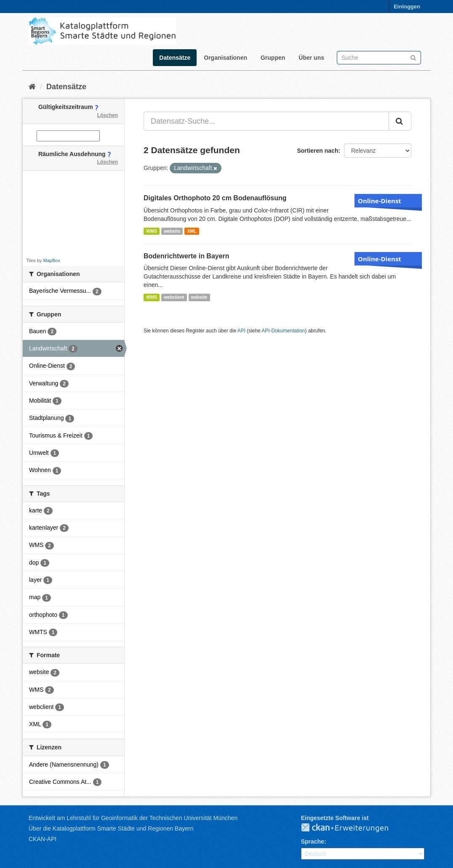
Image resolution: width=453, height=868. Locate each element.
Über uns (311, 58)
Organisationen (225, 58)
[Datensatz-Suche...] (266, 121)
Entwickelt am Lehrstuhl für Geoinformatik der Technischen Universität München (133, 818)
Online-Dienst (380, 201)
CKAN (352, 828)
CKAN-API (43, 839)
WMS (152, 231)
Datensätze (175, 58)
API (241, 331)
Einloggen (407, 7)
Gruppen (273, 58)
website (172, 231)
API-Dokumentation (283, 331)
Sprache (313, 841)
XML (192, 231)
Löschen (108, 115)
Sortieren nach (317, 151)
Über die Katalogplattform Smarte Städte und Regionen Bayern (111, 828)
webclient (174, 297)
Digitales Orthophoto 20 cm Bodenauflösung (215, 198)
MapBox (52, 260)
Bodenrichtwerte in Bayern (187, 256)
